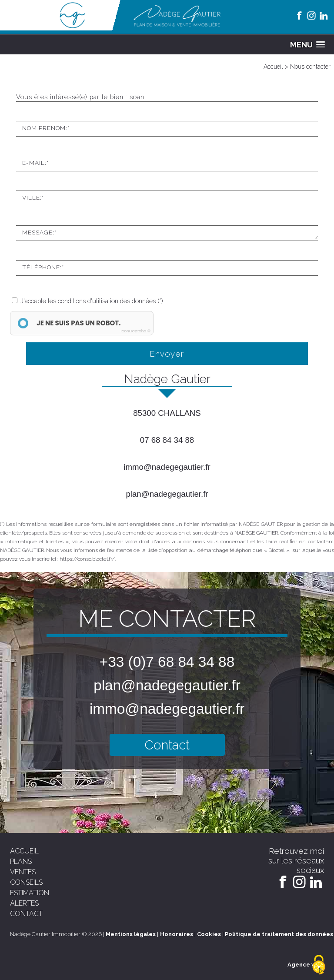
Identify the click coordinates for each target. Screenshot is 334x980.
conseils (26, 882)
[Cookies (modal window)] (319, 965)
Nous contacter (310, 67)
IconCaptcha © (136, 331)
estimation (30, 893)
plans (21, 861)
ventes (23, 872)
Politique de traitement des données (279, 934)
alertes (24, 903)
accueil (24, 851)
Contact (167, 745)
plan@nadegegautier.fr (167, 494)
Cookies (209, 934)
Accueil (273, 67)
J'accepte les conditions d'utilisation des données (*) (92, 301)
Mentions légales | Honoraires (149, 934)
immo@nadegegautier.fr (167, 467)
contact (26, 914)
